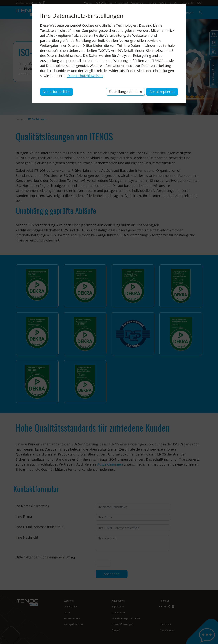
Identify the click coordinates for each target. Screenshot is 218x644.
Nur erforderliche (56, 92)
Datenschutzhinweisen (85, 76)
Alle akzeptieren (162, 92)
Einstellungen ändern (125, 92)
